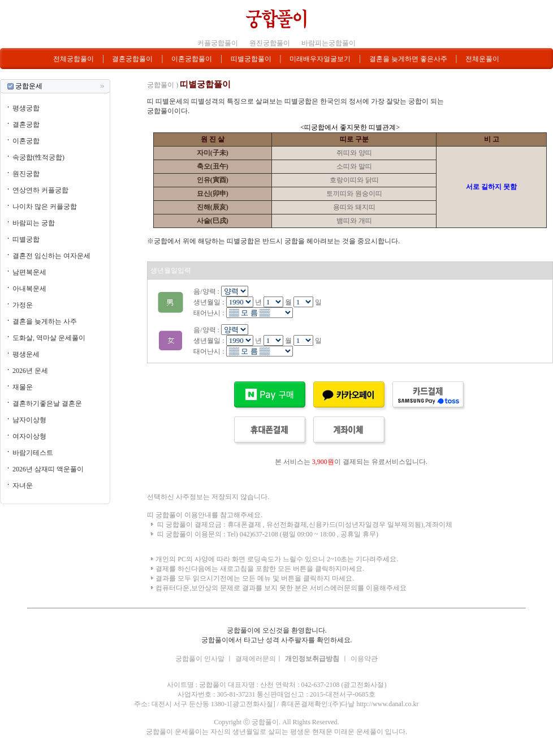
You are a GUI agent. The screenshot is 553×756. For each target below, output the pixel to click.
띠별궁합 (26, 239)
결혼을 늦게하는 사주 (45, 321)
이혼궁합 (26, 141)
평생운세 (26, 354)
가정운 (23, 305)
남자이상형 (29, 420)
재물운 (23, 387)
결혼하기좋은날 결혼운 (47, 403)
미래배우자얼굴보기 (320, 59)
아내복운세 (29, 289)
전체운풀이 (482, 59)
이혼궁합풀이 (192, 59)
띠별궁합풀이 (251, 59)
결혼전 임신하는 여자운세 (51, 256)
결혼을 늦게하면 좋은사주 (408, 59)
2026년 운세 (30, 371)
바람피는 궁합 (34, 223)
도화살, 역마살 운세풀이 (49, 338)
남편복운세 (29, 272)
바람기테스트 (33, 453)
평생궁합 (26, 108)
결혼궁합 (26, 124)
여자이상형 (29, 436)
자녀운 (23, 486)
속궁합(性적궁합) (38, 157)
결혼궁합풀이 (132, 59)
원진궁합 (26, 174)
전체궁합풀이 (74, 59)
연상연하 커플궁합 (40, 190)
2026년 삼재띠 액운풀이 (48, 469)
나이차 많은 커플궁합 (45, 207)
